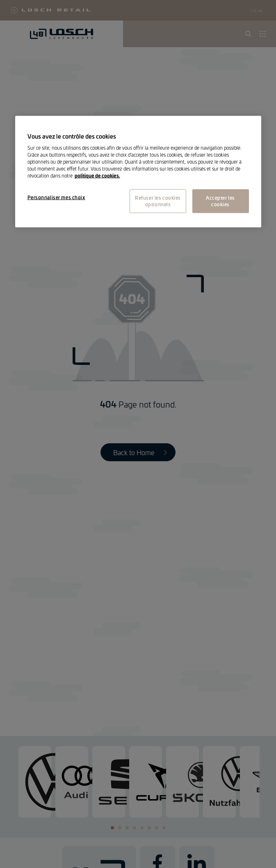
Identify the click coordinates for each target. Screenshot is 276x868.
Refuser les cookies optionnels (158, 201)
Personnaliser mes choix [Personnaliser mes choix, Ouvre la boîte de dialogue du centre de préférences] (56, 197)
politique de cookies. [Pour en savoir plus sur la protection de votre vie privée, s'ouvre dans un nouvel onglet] (97, 175)
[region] (138, 172)
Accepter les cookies (220, 201)
